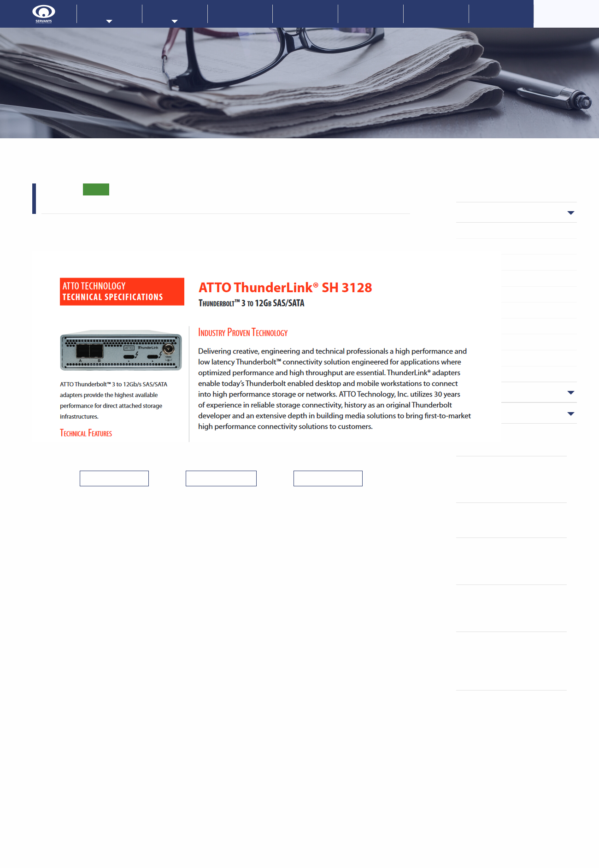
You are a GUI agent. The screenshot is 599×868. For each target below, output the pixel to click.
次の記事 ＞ (328, 478)
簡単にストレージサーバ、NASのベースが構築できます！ (514, 479)
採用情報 (501, 14)
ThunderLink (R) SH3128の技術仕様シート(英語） (174, 236)
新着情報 (240, 14)
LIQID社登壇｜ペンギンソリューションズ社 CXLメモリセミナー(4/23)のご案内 (518, 608)
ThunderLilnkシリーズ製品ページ (112, 221)
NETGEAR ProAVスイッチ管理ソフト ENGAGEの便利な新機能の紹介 (517, 561)
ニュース (491, 212)
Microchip (488, 230)
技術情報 (370, 14)
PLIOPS (485, 246)
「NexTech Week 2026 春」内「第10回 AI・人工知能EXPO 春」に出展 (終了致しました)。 (518, 661)
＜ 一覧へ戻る (221, 478)
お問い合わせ (436, 14)
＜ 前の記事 (114, 478)
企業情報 (305, 14)
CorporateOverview (567, 14)
